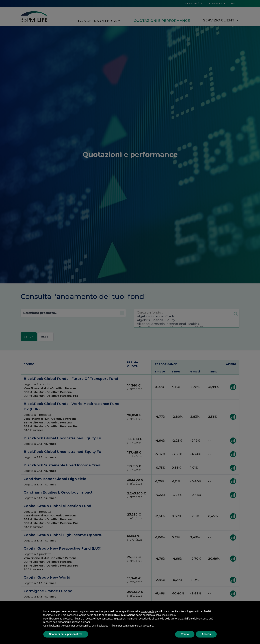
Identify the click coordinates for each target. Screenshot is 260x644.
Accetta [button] (206, 634)
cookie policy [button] (169, 615)
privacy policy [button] (148, 611)
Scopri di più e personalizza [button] (66, 634)
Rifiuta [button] (185, 634)
